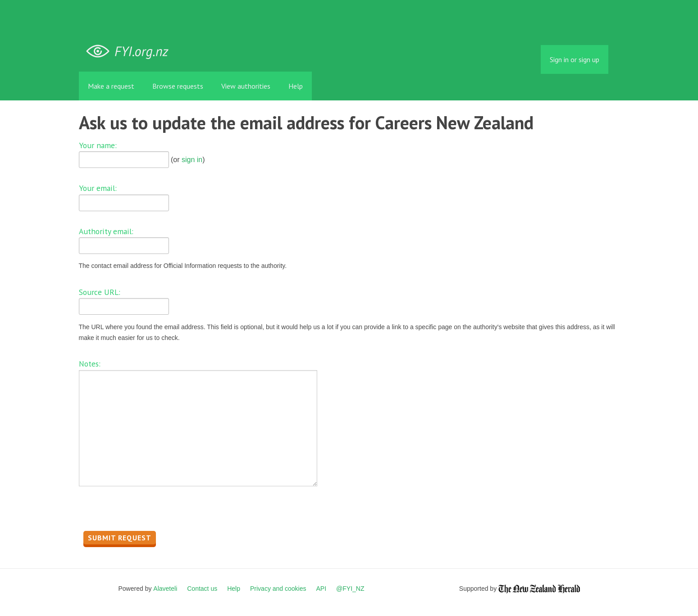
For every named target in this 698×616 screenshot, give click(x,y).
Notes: (90, 364)
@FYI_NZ (350, 589)
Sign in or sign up (575, 59)
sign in (192, 160)
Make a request (111, 86)
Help (296, 86)
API (322, 589)
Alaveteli (165, 589)
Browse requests (178, 86)
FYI (131, 52)
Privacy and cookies (278, 589)
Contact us (202, 589)
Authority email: (106, 231)
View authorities (246, 86)
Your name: (98, 145)
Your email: (98, 188)
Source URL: (100, 292)
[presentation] (147, 511)
